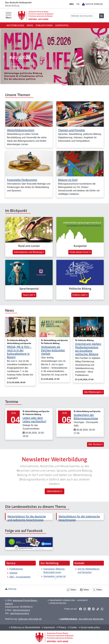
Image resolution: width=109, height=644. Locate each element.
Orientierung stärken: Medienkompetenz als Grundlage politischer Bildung (88, 349)
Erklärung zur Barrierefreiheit (25, 627)
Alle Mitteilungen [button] (93, 392)
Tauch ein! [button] (29, 295)
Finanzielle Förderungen (22, 180)
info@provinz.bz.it (21, 610)
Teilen (72, 590)
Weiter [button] (16, 66)
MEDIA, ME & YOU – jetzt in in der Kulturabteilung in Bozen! (19, 352)
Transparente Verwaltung (61, 600)
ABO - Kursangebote (20, 577)
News (30, 25)
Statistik (13, 573)
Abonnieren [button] (55, 491)
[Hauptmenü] (9, 16)
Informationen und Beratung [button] (29, 252)
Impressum (48, 627)
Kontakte (82, 600)
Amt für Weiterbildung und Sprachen (88, 571)
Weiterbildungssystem (21, 130)
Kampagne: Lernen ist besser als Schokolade (55, 578)
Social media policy (89, 627)
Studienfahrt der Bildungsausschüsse (86, 417)
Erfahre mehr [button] (80, 295)
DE (72, 4)
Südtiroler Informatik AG (30, 619)
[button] (4, 57)
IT (78, 4)
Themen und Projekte (71, 130)
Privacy (61, 627)
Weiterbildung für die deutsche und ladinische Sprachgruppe (27, 518)
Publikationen (44, 25)
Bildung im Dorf (68, 180)
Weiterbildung (15, 25)
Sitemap (12, 589)
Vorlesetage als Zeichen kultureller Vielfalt (53, 350)
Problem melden (57, 603)
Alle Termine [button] (95, 444)
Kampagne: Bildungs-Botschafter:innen (54, 571)
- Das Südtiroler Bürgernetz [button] (81, 619)
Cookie (72, 627)
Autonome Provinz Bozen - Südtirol (22, 602)
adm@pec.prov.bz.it (20, 613)
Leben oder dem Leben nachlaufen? (34, 420)
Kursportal (62, 25)
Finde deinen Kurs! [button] (80, 252)
